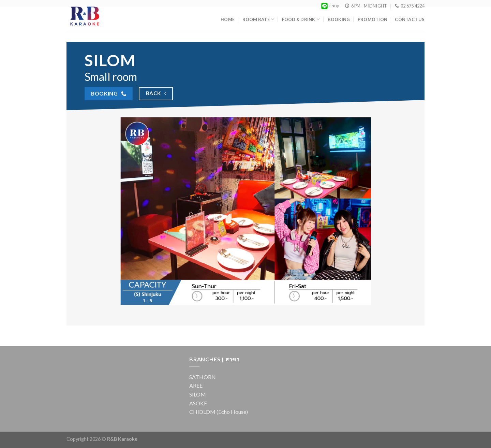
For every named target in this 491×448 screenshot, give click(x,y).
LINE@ (329, 6)
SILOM (198, 394)
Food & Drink (301, 19)
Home (228, 19)
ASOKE (198, 403)
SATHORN (203, 377)
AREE (196, 385)
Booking (339, 19)
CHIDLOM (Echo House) (219, 412)
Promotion (373, 19)
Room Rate (258, 19)
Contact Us (410, 19)
